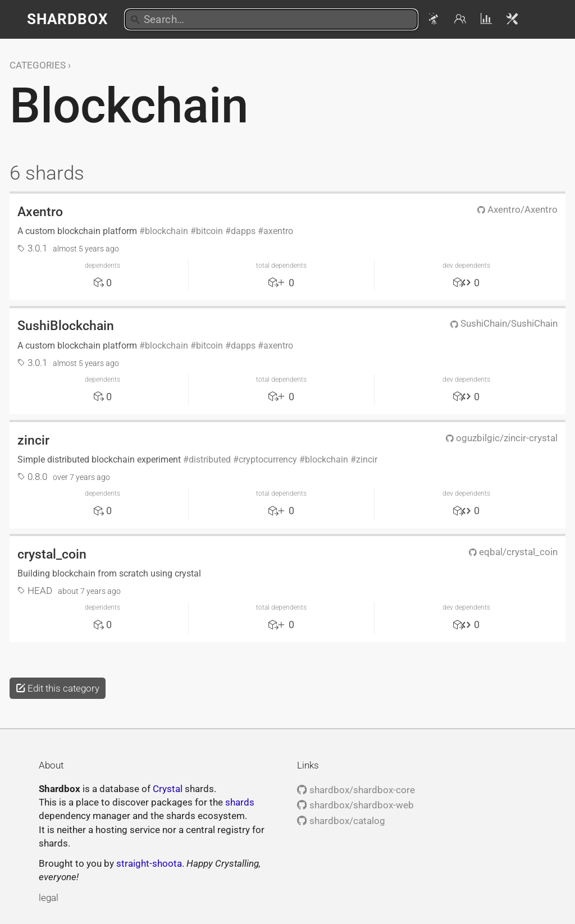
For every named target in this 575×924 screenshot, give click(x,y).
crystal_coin (52, 554)
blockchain (166, 231)
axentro (278, 231)
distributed (210, 459)
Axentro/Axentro (517, 209)
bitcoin (209, 231)
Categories (38, 65)
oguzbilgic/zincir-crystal (502, 438)
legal (49, 898)
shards (240, 802)
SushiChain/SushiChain (504, 323)
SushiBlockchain (66, 326)
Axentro (40, 212)
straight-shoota (149, 863)
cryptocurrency (268, 459)
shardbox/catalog (341, 821)
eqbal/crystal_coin (513, 552)
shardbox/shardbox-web (355, 805)
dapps (243, 231)
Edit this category (58, 688)
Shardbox (68, 19)
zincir (33, 440)
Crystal (168, 789)
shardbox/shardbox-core (356, 790)
